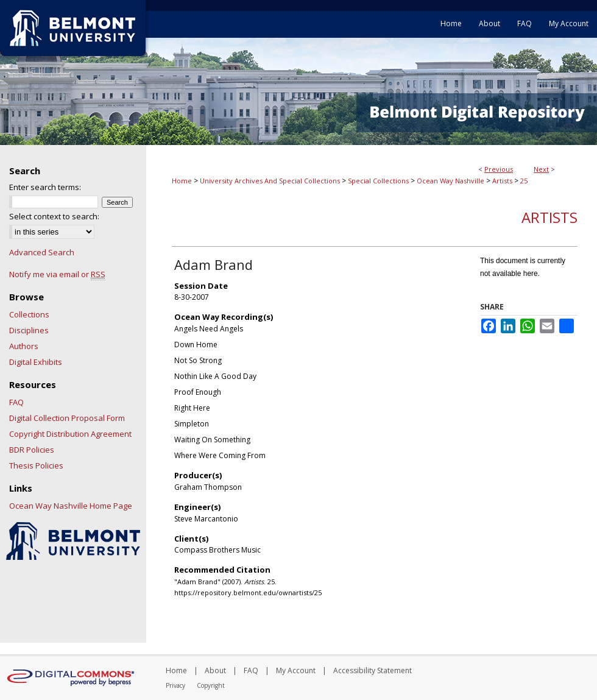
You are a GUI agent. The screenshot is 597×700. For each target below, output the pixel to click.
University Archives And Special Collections (270, 181)
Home (182, 181)
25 (524, 181)
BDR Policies (32, 450)
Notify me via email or (57, 274)
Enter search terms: (45, 187)
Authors (24, 346)
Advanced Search (42, 252)
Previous (499, 169)
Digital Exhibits (36, 362)
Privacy (175, 685)
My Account (296, 670)
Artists (502, 181)
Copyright (211, 685)
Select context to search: (54, 216)
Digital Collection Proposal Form (67, 418)
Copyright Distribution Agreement (70, 434)
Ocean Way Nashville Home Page (71, 506)
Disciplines (29, 330)
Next (541, 169)
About (215, 670)
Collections (29, 314)
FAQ (16, 402)
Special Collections (378, 181)
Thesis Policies (36, 465)
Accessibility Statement (373, 670)
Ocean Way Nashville (450, 181)
